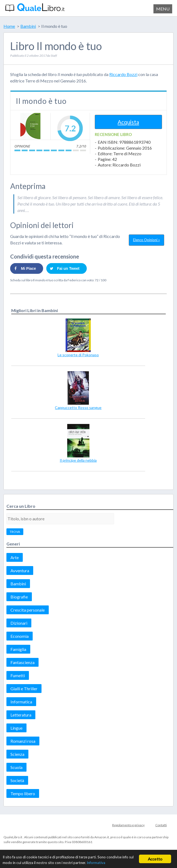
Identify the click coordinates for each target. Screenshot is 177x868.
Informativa (96, 863)
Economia (20, 636)
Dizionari (19, 623)
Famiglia (18, 649)
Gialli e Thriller (24, 689)
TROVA (15, 532)
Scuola (16, 767)
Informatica (21, 702)
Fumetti (18, 675)
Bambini (18, 584)
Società (17, 780)
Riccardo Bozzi (123, 74)
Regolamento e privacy (128, 825)
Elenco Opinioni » (146, 240)
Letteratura (21, 715)
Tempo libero (23, 793)
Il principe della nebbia (78, 460)
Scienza (17, 754)
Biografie (19, 597)
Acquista (128, 122)
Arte (15, 557)
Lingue (16, 728)
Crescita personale (28, 610)
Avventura (20, 571)
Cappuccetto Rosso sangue (78, 408)
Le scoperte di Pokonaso (78, 355)
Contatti (161, 825)
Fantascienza (22, 662)
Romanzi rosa (23, 741)
